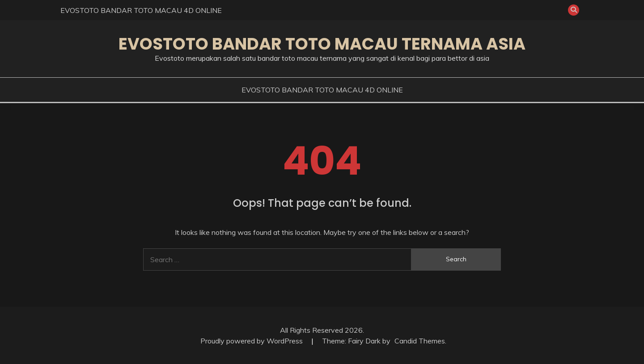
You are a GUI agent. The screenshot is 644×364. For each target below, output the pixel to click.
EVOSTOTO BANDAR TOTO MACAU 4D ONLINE (141, 10)
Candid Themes (420, 341)
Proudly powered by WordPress (252, 341)
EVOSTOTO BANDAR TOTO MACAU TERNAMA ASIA (322, 44)
